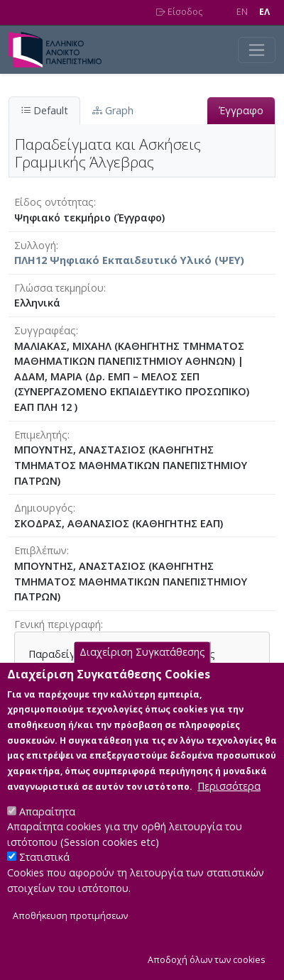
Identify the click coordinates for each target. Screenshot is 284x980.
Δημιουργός (44, 508)
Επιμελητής (41, 435)
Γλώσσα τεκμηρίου (59, 288)
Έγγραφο (241, 110)
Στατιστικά (44, 880)
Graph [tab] (113, 110)
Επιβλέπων (40, 550)
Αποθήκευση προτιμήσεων (70, 939)
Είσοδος (179, 12)
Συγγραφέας (45, 330)
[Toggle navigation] (257, 50)
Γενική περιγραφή (58, 624)
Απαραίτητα (47, 834)
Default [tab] (44, 110)
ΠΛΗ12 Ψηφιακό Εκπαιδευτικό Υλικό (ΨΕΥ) (129, 260)
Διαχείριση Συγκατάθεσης (142, 675)
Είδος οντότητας (54, 202)
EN (242, 12)
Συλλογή (35, 245)
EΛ (264, 12)
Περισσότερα (229, 809)
